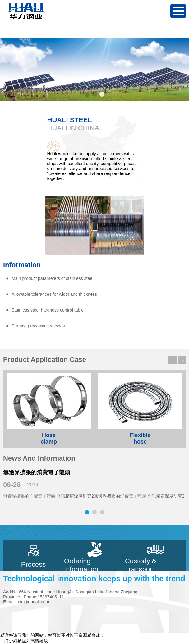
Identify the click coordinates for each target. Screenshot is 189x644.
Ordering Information (94, 556)
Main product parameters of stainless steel (50, 278)
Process (33, 556)
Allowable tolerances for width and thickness (51, 294)
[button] (87, 94)
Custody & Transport (155, 556)
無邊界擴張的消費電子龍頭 (37, 472)
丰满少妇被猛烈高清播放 (24, 641)
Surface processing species (35, 326)
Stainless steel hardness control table (45, 310)
